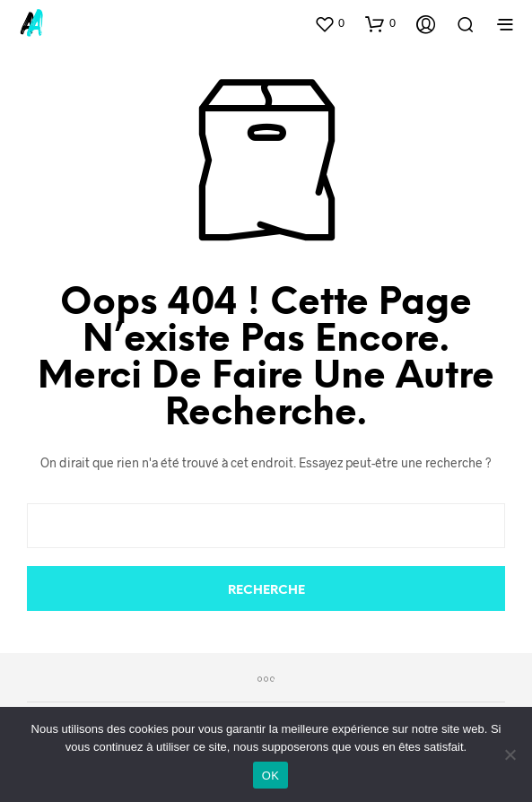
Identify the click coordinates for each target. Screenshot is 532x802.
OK (270, 776)
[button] (329, 23)
